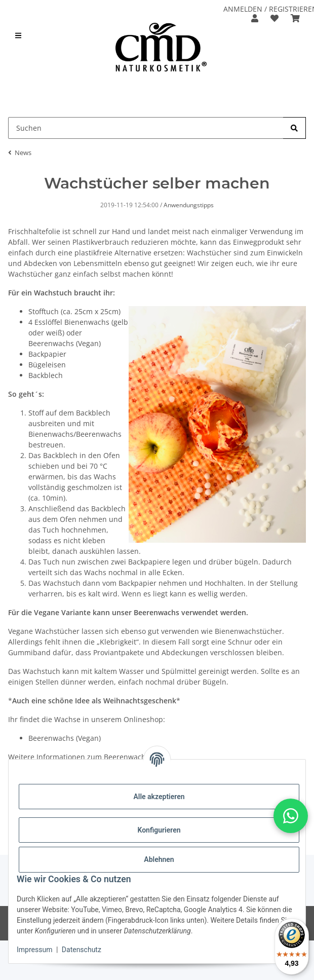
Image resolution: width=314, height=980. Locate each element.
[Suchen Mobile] (146, 128)
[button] (255, 18)
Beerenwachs (51, 738)
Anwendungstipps (189, 205)
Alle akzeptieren (159, 797)
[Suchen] (295, 128)
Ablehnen (159, 859)
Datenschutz (82, 950)
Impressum (34, 950)
